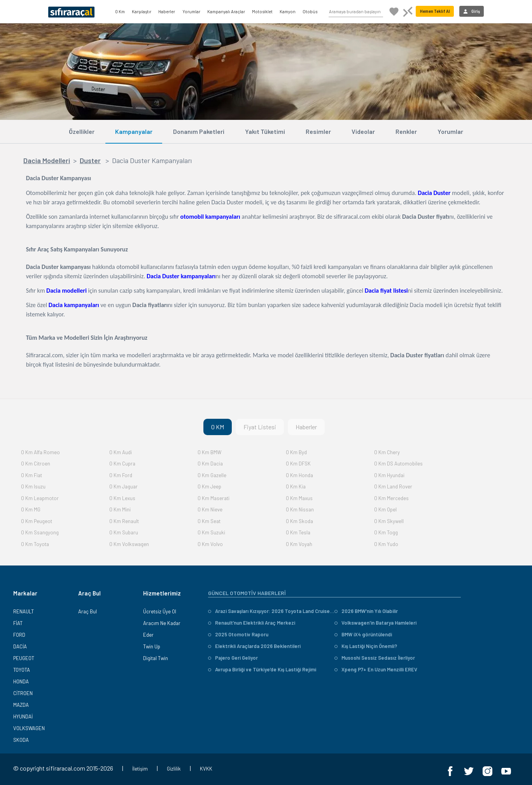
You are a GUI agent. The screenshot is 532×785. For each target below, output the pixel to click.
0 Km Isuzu (33, 486)
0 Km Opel (385, 509)
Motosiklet (262, 11)
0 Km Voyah (299, 544)
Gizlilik (174, 769)
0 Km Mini (120, 509)
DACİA (20, 646)
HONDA (21, 681)
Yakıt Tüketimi (265, 131)
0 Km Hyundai (389, 475)
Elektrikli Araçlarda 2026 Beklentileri (254, 646)
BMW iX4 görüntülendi (363, 634)
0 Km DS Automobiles (398, 464)
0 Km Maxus (299, 498)
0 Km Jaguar (123, 486)
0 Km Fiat (31, 475)
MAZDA (21, 705)
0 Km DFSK (298, 464)
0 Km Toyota (35, 544)
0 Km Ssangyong (40, 532)
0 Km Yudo (386, 544)
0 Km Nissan (300, 509)
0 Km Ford (121, 475)
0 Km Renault (124, 521)
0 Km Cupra (122, 464)
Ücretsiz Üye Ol (160, 611)
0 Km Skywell (389, 521)
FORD (19, 635)
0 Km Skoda (299, 521)
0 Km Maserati (213, 498)
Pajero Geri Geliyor (233, 658)
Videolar (363, 131)
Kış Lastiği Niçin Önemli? (366, 646)
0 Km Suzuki (211, 532)
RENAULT (24, 611)
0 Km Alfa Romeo (40, 452)
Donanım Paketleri (199, 131)
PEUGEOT (24, 658)
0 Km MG (31, 509)
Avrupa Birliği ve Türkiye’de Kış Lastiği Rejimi (262, 669)
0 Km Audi (121, 452)
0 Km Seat (209, 521)
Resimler (318, 131)
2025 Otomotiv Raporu (238, 634)
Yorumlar (191, 11)
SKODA (21, 740)
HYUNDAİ (23, 717)
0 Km (120, 11)
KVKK (206, 769)
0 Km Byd (296, 452)
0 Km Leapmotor (40, 498)
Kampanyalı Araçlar (226, 11)
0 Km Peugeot (37, 521)
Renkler (406, 131)
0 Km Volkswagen (129, 544)
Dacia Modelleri (47, 160)
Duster (90, 160)
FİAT (18, 623)
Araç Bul (87, 611)
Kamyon (288, 11)
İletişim (140, 769)
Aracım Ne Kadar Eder (162, 629)
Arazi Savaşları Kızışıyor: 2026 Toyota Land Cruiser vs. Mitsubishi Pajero (271, 611)
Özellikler (82, 131)
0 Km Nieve (210, 509)
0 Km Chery (387, 452)
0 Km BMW (209, 452)
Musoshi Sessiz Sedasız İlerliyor (375, 658)
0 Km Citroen (36, 464)
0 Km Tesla (298, 532)
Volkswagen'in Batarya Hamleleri (375, 623)
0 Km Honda (299, 475)
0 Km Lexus (122, 498)
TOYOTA (22, 670)
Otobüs (310, 11)
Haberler (167, 11)
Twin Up (152, 646)
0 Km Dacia (210, 464)
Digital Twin (156, 658)
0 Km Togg (386, 532)
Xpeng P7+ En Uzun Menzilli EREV (376, 669)
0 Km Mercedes (391, 498)
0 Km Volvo (210, 544)
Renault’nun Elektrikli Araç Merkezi (252, 623)
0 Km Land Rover (393, 486)
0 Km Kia (296, 486)
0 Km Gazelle (212, 475)
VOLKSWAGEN (29, 728)
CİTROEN (23, 693)
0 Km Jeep (209, 486)
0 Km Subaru (124, 532)
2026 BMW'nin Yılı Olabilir (366, 611)
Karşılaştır (142, 11)
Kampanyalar (134, 131)
